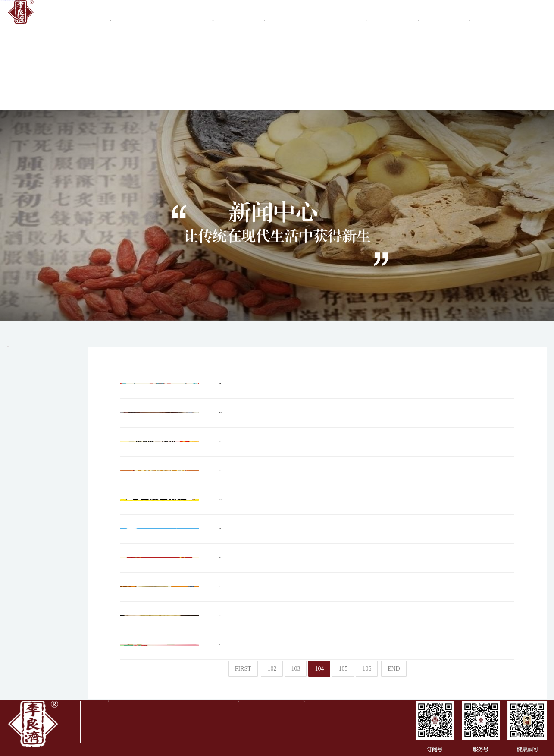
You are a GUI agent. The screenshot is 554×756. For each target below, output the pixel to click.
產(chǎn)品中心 (418, 14)
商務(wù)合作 (264, 14)
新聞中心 (316, 14)
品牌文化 (162, 14)
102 (272, 669)
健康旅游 (59, 112)
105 (343, 669)
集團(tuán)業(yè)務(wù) (213, 14)
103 (296, 669)
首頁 (59, 14)
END (394, 669)
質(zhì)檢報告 (367, 14)
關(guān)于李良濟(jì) (111, 14)
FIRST (243, 669)
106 (367, 669)
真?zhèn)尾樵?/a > (470, 14)
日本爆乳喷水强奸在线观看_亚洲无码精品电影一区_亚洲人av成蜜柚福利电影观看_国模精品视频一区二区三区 (10, 0)
